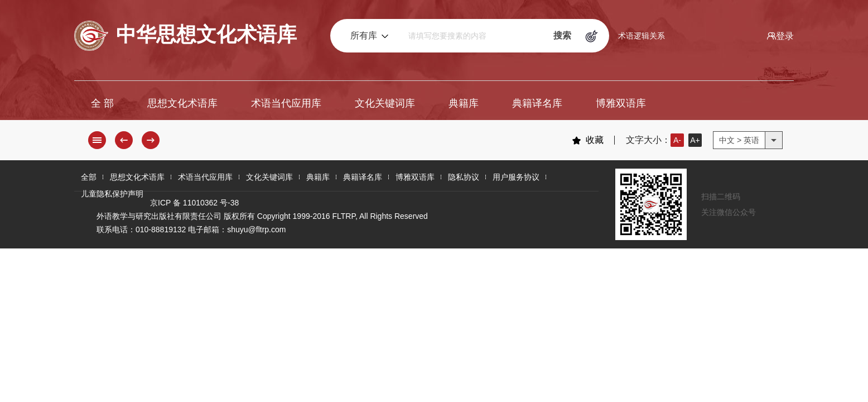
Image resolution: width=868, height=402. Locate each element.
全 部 (102, 103)
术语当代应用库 (286, 103)
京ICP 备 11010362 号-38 (194, 203)
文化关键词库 (385, 103)
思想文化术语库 (182, 103)
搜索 (562, 35)
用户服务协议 (516, 177)
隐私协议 (464, 177)
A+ (695, 140)
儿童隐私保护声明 (112, 194)
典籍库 (464, 103)
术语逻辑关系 (642, 36)
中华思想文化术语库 (185, 36)
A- (677, 140)
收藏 (588, 140)
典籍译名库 (537, 103)
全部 (89, 177)
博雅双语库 (621, 103)
